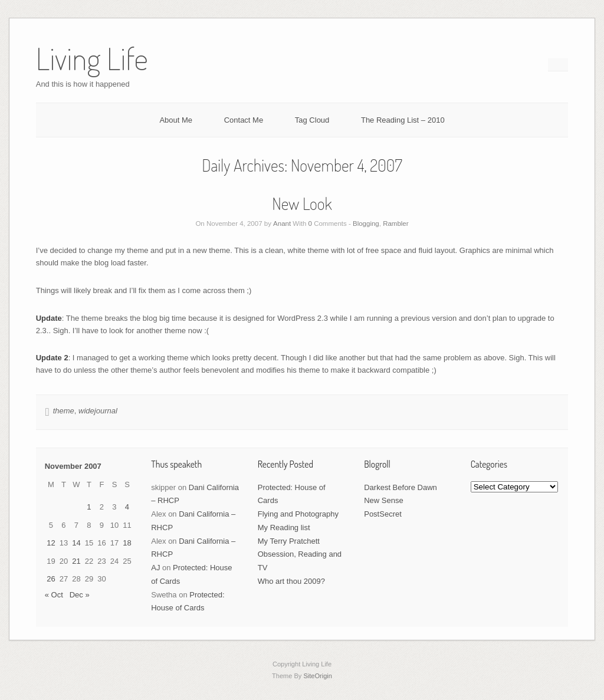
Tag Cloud (312, 120)
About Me (176, 120)
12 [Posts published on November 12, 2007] (51, 543)
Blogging (366, 224)
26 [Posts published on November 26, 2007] (51, 579)
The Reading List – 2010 (403, 120)
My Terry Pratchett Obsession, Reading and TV (300, 555)
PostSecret (383, 514)
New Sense (383, 500)
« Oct (54, 595)
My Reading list (284, 528)
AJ (155, 568)
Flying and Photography (298, 514)
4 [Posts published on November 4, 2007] (127, 507)
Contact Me (244, 120)
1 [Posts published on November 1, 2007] (89, 507)
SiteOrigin (318, 676)
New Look (302, 203)
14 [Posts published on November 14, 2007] (76, 543)
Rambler (395, 224)
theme (64, 411)
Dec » (80, 595)
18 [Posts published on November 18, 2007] (127, 543)
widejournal (98, 411)
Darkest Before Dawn (401, 487)
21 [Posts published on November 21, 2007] (76, 561)
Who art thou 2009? (291, 581)
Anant (282, 224)
